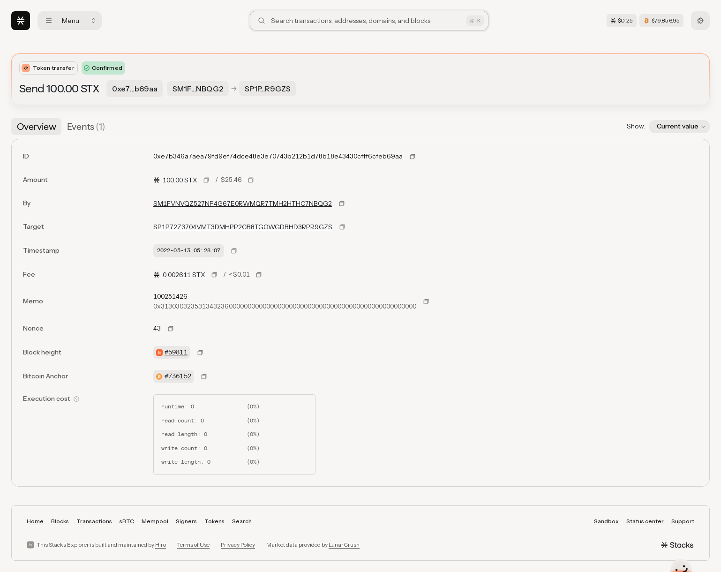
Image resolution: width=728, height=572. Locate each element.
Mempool (155, 521)
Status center (645, 521)
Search (242, 521)
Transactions (94, 521)
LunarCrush (344, 545)
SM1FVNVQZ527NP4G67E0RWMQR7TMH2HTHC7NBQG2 (243, 203)
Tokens (214, 521)
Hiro (161, 545)
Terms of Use (193, 545)
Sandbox (606, 521)
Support (683, 521)
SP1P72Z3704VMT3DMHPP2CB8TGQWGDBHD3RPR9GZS (243, 227)
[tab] (36, 127)
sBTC (127, 521)
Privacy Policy (238, 545)
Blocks (60, 521)
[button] (679, 127)
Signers (186, 521)
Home (35, 521)
